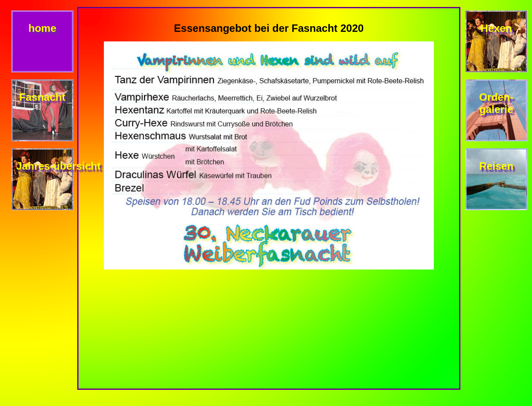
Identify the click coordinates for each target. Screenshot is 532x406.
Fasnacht (42, 97)
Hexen (496, 28)
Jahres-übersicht (58, 166)
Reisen (496, 166)
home (42, 28)
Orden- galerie (496, 103)
